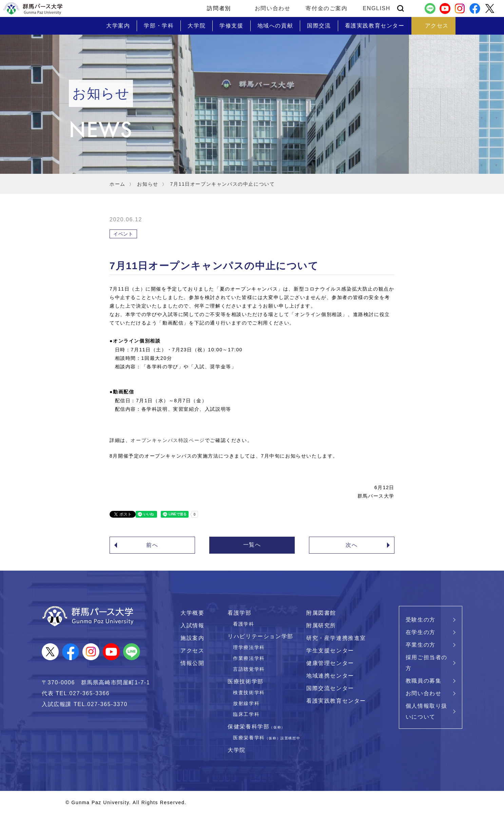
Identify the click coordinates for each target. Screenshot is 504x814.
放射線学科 (246, 703)
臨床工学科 (246, 714)
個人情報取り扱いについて (427, 711)
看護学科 (244, 624)
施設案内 (192, 638)
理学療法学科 (249, 647)
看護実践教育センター (336, 701)
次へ (352, 545)
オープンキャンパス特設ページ (168, 440)
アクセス (192, 651)
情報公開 (192, 663)
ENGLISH (377, 8)
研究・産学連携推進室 (336, 638)
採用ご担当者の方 (427, 663)
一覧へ (252, 545)
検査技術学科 (249, 692)
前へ (152, 545)
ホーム (118, 184)
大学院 (237, 750)
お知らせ (148, 184)
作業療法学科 (249, 658)
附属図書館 (321, 613)
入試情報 (192, 625)
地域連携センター (330, 676)
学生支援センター (330, 651)
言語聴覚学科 (249, 669)
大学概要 (192, 613)
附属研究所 (321, 625)
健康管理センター (330, 663)
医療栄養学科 (267, 738)
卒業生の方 (421, 645)
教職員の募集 (424, 681)
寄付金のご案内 (326, 8)
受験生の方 (421, 620)
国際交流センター (330, 688)
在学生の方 (421, 632)
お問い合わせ (273, 8)
